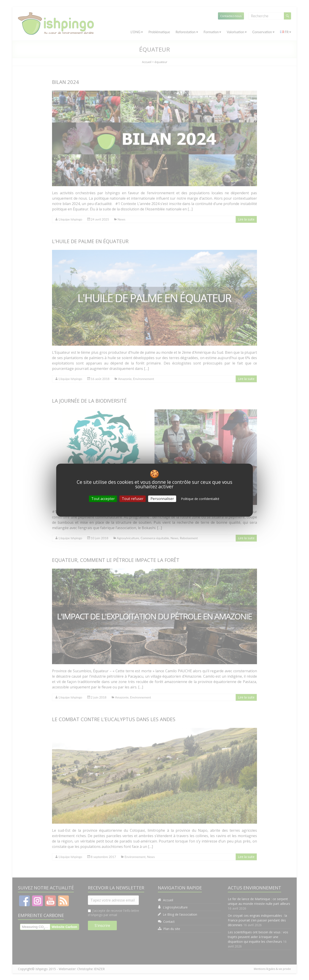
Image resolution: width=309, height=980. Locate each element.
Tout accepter (103, 498)
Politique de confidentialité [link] (200, 499)
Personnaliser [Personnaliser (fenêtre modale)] (162, 498)
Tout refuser (133, 498)
